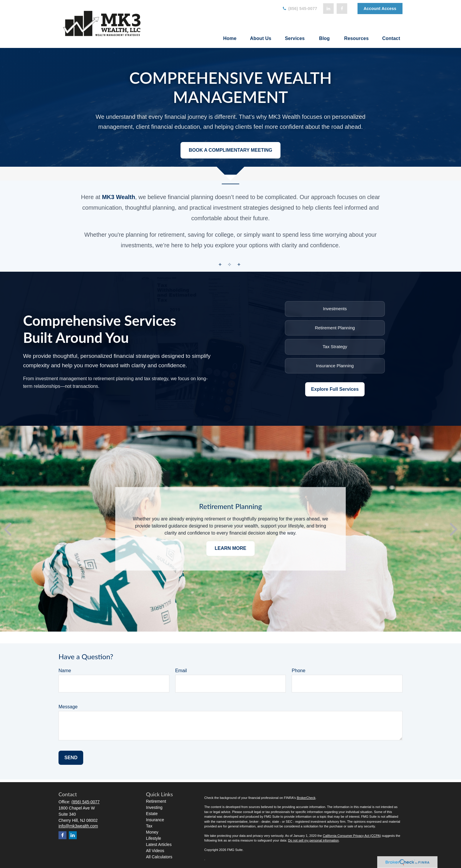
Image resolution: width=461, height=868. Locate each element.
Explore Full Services (335, 389)
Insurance (155, 820)
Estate (152, 814)
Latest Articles (159, 844)
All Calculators (159, 857)
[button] (230, 38)
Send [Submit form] (71, 758)
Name (65, 671)
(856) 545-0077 (299, 9)
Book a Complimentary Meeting (230, 150)
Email (181, 671)
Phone (298, 671)
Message (68, 707)
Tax (149, 826)
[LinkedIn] (328, 9)
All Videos (155, 851)
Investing (154, 807)
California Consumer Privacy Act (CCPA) (352, 836)
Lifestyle (154, 838)
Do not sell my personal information (313, 840)
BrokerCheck (306, 798)
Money (152, 832)
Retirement (156, 801)
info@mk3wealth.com (78, 826)
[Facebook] (342, 9)
